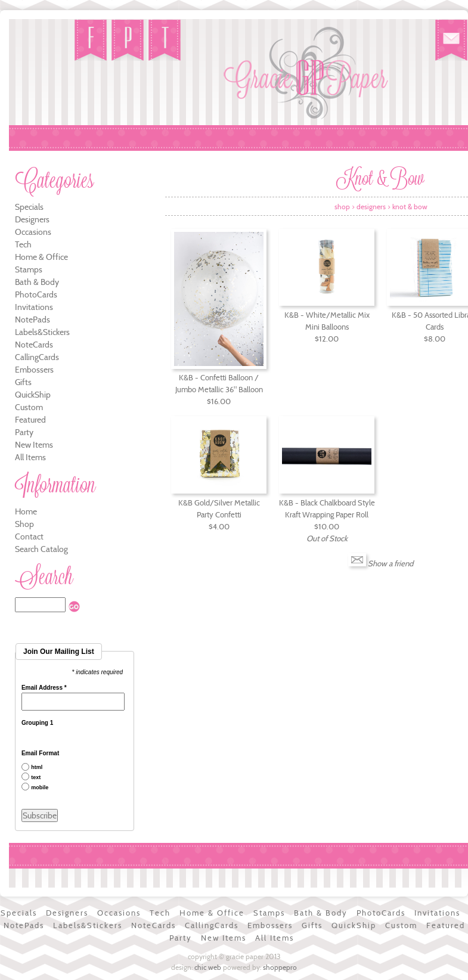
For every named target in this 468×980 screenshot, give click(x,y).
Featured (30, 420)
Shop (24, 524)
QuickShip (33, 395)
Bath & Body (37, 282)
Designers (32, 219)
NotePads (32, 320)
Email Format (40, 753)
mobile (40, 788)
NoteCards (34, 345)
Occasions (33, 232)
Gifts (23, 382)
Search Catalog (41, 549)
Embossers (34, 370)
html (37, 767)
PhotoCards (36, 294)
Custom (29, 407)
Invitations (34, 307)
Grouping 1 (37, 723)
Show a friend (390, 563)
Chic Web (208, 967)
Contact (29, 536)
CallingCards (37, 357)
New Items (34, 445)
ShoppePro (280, 967)
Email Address (44, 688)
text (36, 778)
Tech (23, 244)
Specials (29, 207)
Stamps (29, 269)
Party (24, 432)
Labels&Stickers (42, 332)
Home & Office (41, 257)
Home (26, 511)
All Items (30, 457)
